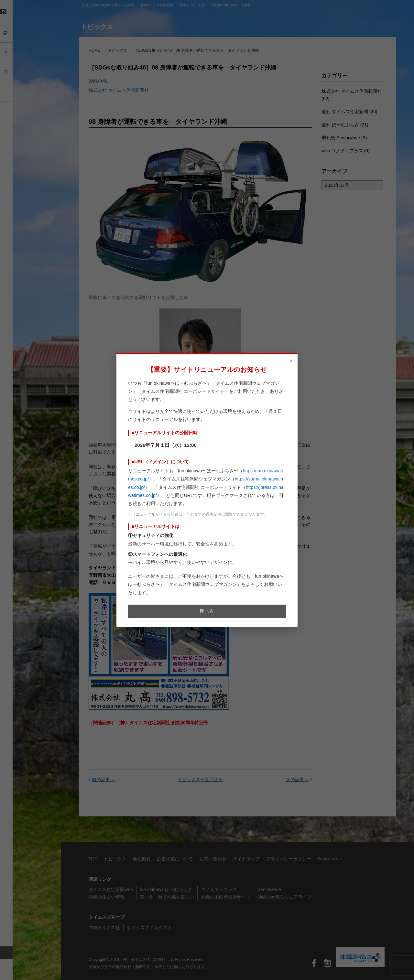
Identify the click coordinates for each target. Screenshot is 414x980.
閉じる (207, 611)
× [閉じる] (291, 361)
